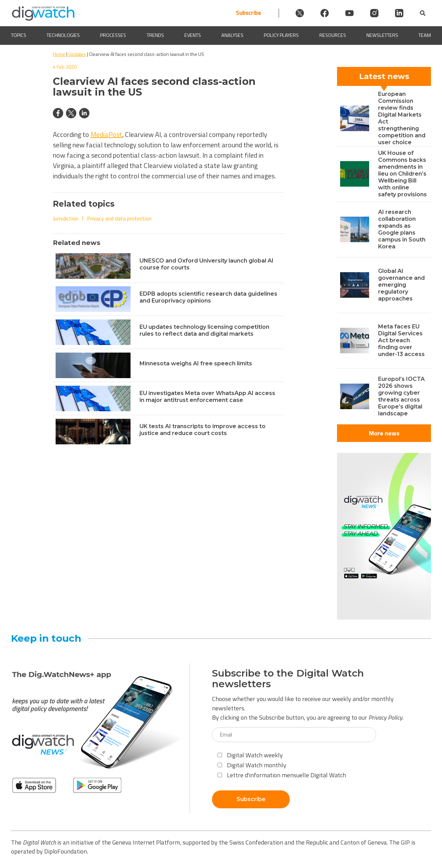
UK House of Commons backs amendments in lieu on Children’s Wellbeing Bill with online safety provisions (402, 174)
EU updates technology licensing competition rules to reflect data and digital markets (204, 330)
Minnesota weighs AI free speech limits (196, 363)
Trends (155, 35)
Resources (333, 35)
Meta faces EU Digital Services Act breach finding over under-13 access (401, 340)
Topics (19, 35)
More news (384, 433)
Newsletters (382, 35)
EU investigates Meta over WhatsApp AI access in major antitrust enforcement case (207, 397)
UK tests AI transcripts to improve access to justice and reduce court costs (203, 430)
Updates (77, 54)
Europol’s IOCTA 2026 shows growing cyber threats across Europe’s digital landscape (401, 396)
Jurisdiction (66, 218)
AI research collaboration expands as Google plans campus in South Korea (402, 229)
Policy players (281, 35)
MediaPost (106, 134)
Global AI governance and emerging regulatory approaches (401, 285)
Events (193, 35)
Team (425, 35)
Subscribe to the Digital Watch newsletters (288, 679)
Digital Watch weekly (250, 755)
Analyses (232, 35)
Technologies (63, 35)
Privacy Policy (385, 717)
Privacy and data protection (119, 218)
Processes (113, 35)
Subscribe (248, 13)
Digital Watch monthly (252, 765)
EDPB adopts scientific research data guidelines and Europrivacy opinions (208, 297)
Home (59, 54)
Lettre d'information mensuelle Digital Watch (282, 775)
